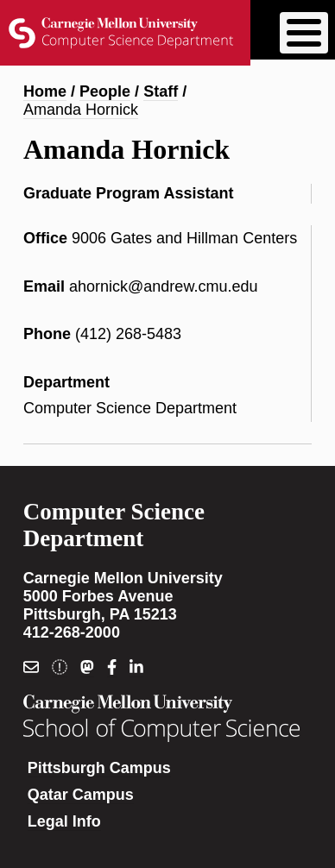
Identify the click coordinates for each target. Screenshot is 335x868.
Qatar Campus (81, 795)
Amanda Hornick (81, 110)
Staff (161, 91)
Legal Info (64, 821)
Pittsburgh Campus (99, 768)
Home (45, 91)
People (105, 91)
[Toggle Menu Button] (304, 33)
